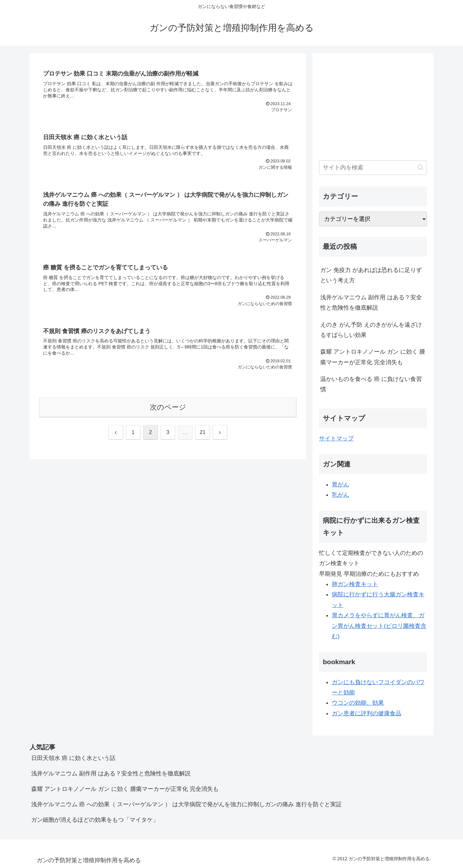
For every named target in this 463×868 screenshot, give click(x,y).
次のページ (168, 407)
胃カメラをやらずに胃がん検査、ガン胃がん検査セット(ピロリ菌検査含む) (379, 626)
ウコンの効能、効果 (358, 703)
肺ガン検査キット (355, 584)
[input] (373, 168)
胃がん (340, 484)
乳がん (340, 495)
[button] (420, 167)
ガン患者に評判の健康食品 (367, 713)
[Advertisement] (373, 105)
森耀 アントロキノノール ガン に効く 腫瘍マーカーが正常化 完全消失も (373, 357)
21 (203, 432)
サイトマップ (336, 439)
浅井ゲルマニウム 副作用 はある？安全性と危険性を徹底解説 (371, 303)
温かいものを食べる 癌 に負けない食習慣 (371, 384)
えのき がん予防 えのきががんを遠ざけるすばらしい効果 (371, 330)
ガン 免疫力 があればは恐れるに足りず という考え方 (371, 275)
